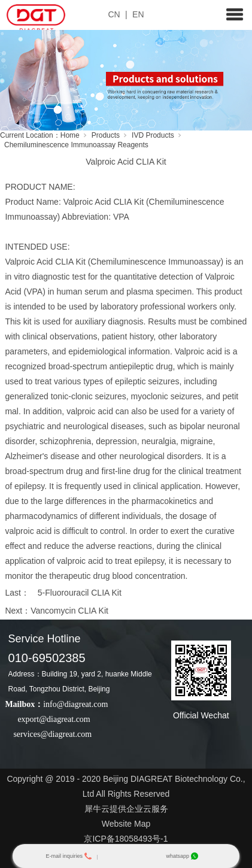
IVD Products (153, 135)
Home (70, 135)
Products (106, 135)
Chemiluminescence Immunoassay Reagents (76, 145)
